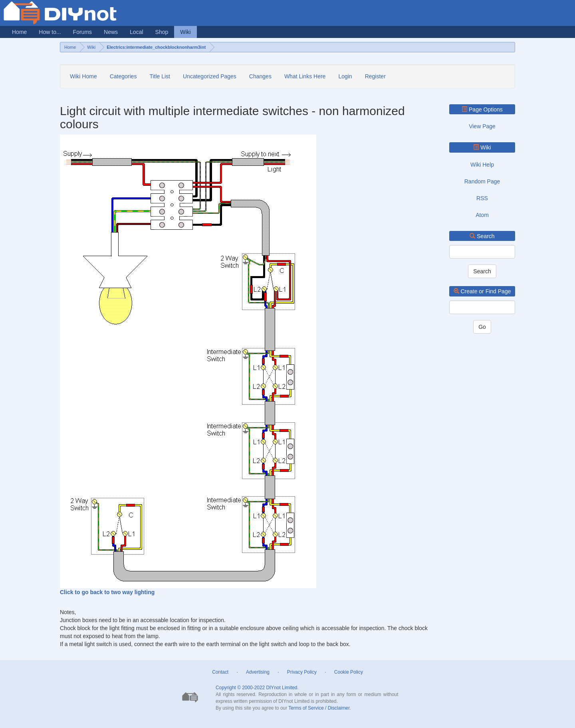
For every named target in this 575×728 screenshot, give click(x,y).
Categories (123, 76)
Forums (82, 32)
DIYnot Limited (282, 688)
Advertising (258, 672)
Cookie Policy (349, 672)
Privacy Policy (302, 672)
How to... (50, 32)
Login (345, 76)
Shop (162, 32)
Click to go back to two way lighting (107, 592)
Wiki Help (482, 165)
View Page (482, 126)
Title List (160, 76)
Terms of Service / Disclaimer (319, 708)
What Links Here (305, 76)
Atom (482, 215)
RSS (482, 198)
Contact (220, 672)
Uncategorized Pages (210, 76)
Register (375, 76)
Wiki (185, 32)
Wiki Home (83, 76)
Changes (260, 76)
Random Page (482, 181)
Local (136, 32)
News (111, 32)
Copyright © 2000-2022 (240, 688)
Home (19, 32)
